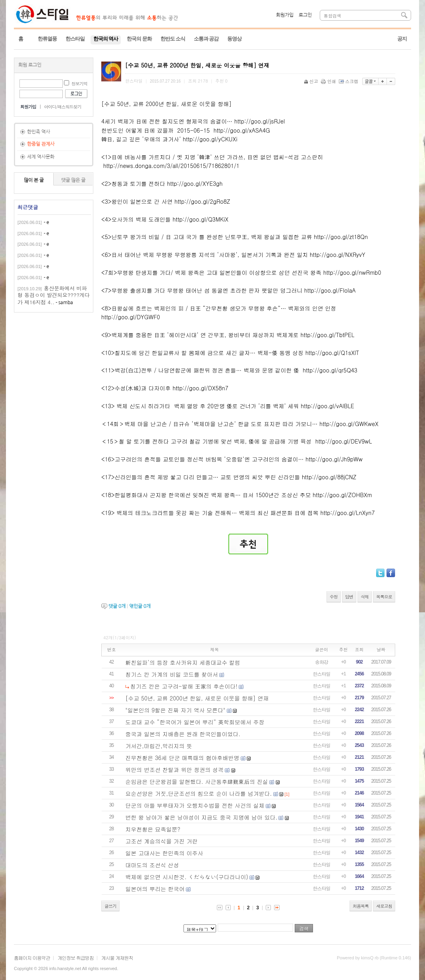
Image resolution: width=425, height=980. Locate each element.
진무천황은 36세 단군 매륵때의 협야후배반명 (183, 758)
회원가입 (285, 15)
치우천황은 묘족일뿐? (153, 829)
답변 (349, 597)
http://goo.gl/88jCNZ (329, 477)
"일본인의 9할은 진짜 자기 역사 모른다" (176, 710)
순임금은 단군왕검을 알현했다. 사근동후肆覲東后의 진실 (197, 781)
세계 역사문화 (41, 157)
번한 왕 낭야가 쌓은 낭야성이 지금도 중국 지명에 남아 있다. (202, 817)
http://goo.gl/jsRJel (260, 121)
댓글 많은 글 (73, 180)
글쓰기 (110, 906)
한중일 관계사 (41, 144)
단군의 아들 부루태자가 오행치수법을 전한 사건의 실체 (195, 805)
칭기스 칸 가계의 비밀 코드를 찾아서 (172, 674)
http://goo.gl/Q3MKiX (201, 219)
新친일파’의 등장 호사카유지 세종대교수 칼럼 (183, 662)
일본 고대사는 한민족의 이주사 (164, 853)
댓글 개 (117, 606)
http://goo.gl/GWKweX (349, 424)
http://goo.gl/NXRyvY (338, 255)
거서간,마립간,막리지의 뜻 (159, 746)
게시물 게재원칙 (117, 958)
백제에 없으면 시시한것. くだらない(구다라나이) (187, 877)
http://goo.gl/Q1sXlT (332, 353)
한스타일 (322, 674)
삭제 (365, 597)
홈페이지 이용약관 (32, 958)
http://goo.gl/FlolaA (330, 290)
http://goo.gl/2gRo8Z (202, 201)
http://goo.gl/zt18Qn (341, 237)
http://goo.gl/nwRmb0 (352, 272)
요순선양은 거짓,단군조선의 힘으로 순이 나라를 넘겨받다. (199, 793)
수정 (334, 597)
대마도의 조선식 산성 (152, 865)
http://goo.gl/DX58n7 (200, 388)
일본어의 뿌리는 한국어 (155, 889)
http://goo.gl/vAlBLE (327, 406)
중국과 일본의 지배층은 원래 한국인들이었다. (183, 734)
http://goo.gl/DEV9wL (344, 441)
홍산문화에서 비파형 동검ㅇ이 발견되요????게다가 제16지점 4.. (54, 295)
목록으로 (384, 597)
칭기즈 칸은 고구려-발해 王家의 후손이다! (184, 686)
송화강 (322, 662)
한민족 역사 (39, 132)
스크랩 (349, 81)
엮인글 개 (140, 606)
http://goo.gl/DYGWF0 (131, 317)
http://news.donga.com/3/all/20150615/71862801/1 (171, 166)
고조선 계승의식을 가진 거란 (162, 841)
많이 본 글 (34, 180)
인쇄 (329, 81)
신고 (312, 81)
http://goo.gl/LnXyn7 (348, 513)
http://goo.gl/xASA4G (241, 130)
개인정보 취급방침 (76, 958)
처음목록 (361, 906)
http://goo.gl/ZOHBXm (342, 495)
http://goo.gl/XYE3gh (195, 183)
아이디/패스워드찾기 (63, 107)
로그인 (305, 15)
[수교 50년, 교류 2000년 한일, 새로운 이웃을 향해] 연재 (197, 698)
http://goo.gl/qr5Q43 (330, 370)
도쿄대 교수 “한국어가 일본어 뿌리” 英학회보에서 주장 (195, 722)
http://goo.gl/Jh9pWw (334, 459)
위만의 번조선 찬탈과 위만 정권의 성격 (175, 770)
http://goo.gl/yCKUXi (210, 139)
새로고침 (384, 906)
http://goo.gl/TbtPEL (328, 335)
